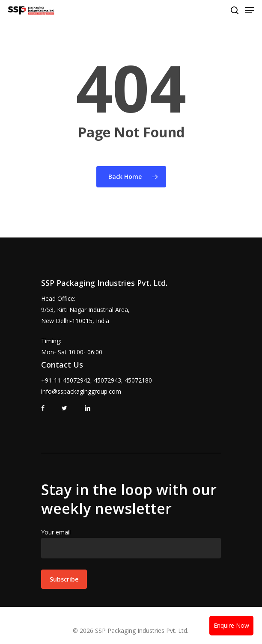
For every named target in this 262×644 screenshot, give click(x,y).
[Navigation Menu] (250, 10)
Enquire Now (231, 625)
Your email (131, 543)
